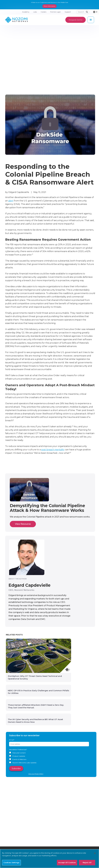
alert (11, 201)
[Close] (95, 853)
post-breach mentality (53, 450)
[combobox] (96, 12)
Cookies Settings (11, 862)
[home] (16, 20)
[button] (91, 20)
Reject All (87, 862)
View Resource (23, 524)
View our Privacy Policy (36, 774)
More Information (49, 6)
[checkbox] (51, 758)
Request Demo (76, 20)
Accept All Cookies (67, 862)
